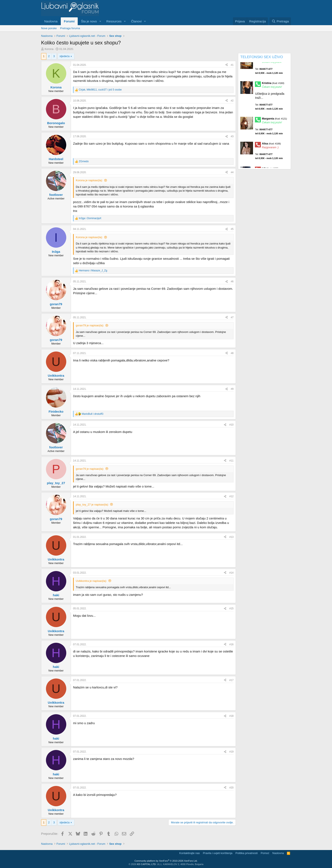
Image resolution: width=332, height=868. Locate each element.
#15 (231, 608)
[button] (100, 21)
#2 (232, 101)
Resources (114, 21)
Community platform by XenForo (166, 861)
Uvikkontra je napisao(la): (91, 581)
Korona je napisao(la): (89, 180)
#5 (232, 229)
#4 (232, 172)
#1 (232, 65)
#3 (232, 136)
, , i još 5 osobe (100, 90)
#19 (231, 752)
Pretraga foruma (70, 28)
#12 (231, 496)
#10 (231, 425)
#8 (232, 353)
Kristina (273, 89)
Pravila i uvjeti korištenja (218, 853)
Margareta (274, 125)
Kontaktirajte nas (190, 853)
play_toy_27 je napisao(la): (92, 505)
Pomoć (265, 853)
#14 (231, 573)
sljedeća (65, 56)
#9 (232, 389)
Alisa (271, 149)
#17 (231, 680)
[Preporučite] (227, 65)
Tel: (269, 77)
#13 (231, 537)
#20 (231, 788)
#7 (232, 317)
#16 (231, 644)
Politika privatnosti (247, 853)
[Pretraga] (280, 21)
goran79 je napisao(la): (90, 325)
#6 (232, 282)
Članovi (136, 21)
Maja (270, 64)
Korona (49, 49)
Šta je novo (89, 21)
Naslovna (51, 21)
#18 (231, 716)
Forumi (69, 21)
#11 (231, 461)
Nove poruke (49, 28)
